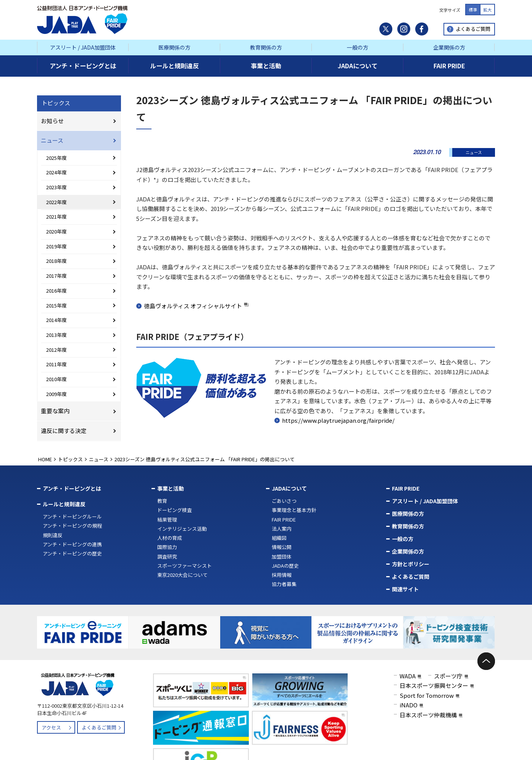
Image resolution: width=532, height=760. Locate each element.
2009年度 (56, 394)
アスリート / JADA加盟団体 (83, 47)
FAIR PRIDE (284, 519)
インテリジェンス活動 (182, 529)
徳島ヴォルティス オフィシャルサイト (193, 306)
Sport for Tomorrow (427, 694)
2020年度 (56, 231)
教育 (162, 501)
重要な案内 (55, 411)
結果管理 (167, 519)
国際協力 (167, 547)
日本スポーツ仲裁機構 (428, 713)
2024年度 (56, 172)
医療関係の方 (174, 47)
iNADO (409, 703)
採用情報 (282, 575)
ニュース (52, 140)
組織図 (279, 538)
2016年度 (56, 291)
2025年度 (56, 158)
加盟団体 (282, 556)
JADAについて (289, 488)
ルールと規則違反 (64, 504)
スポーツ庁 (448, 674)
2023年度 (56, 187)
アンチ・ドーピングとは (72, 488)
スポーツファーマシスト (185, 566)
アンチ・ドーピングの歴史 (72, 553)
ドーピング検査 (175, 510)
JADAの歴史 (285, 566)
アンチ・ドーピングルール (72, 516)
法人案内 (282, 529)
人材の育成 (170, 538)
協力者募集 (284, 584)
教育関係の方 (266, 47)
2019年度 (56, 246)
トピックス (56, 103)
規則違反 (53, 535)
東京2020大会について (182, 575)
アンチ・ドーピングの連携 (72, 544)
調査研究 (167, 556)
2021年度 (56, 217)
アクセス (51, 726)
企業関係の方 (449, 47)
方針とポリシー (411, 564)
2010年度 (56, 379)
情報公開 (282, 547)
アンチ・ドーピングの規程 (72, 526)
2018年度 (56, 261)
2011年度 (56, 364)
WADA (408, 674)
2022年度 (56, 202)
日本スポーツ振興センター (434, 684)
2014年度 (56, 320)
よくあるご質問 (473, 29)
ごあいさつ (284, 501)
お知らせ (52, 121)
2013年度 (56, 335)
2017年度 (56, 276)
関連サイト (405, 589)
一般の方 (358, 47)
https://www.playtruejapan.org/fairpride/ (338, 420)
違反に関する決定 (64, 431)
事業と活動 (171, 488)
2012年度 (56, 350)
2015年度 (56, 305)
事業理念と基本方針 (294, 510)
